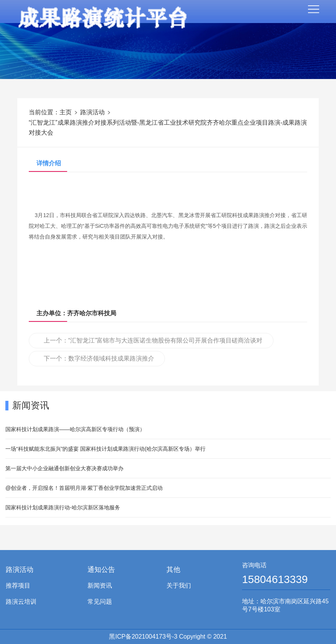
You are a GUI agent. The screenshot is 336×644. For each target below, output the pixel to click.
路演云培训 (21, 602)
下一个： (99, 358)
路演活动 (92, 112)
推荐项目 (18, 586)
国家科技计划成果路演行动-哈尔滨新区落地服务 (63, 507)
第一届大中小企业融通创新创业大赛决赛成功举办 (64, 468)
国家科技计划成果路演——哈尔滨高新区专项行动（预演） (75, 429)
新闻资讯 (100, 586)
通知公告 (101, 570)
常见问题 (100, 602)
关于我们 (179, 586)
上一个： (150, 343)
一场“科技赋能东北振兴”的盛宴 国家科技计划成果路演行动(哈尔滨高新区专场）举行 (105, 449)
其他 (173, 570)
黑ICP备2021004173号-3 (143, 637)
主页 (66, 112)
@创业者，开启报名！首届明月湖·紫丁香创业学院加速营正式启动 (84, 488)
